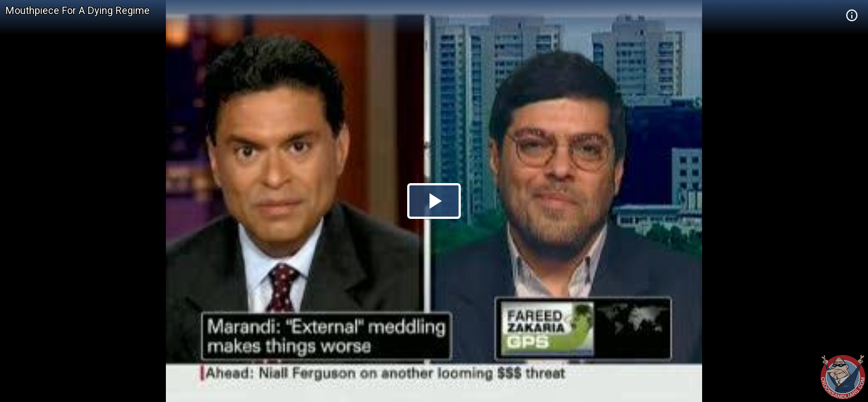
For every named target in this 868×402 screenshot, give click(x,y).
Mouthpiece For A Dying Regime (78, 10)
